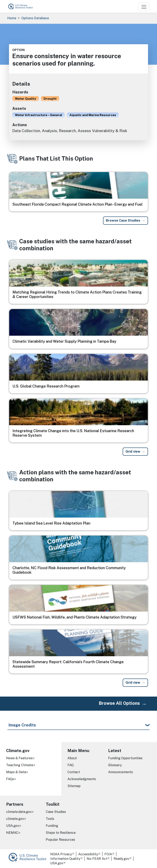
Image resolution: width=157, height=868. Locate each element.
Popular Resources (60, 840)
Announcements (121, 772)
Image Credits (22, 725)
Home (12, 18)
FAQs (10, 779)
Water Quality (26, 99)
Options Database (35, 18)
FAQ (71, 765)
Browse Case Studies (123, 220)
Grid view (133, 452)
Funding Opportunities (125, 758)
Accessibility (88, 854)
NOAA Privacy (61, 854)
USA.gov (13, 826)
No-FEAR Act (97, 859)
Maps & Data (16, 772)
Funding (52, 826)
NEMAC (12, 833)
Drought (50, 99)
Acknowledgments (82, 779)
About (72, 758)
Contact (74, 772)
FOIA (108, 854)
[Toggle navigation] (144, 7)
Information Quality (65, 859)
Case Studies (56, 812)
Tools (50, 819)
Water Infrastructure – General (39, 115)
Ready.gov (121, 859)
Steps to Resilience (61, 833)
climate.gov (15, 819)
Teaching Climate (20, 765)
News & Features (19, 758)
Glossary (115, 765)
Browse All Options (119, 703)
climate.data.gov (19, 812)
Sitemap (74, 786)
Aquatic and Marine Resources (93, 115)
